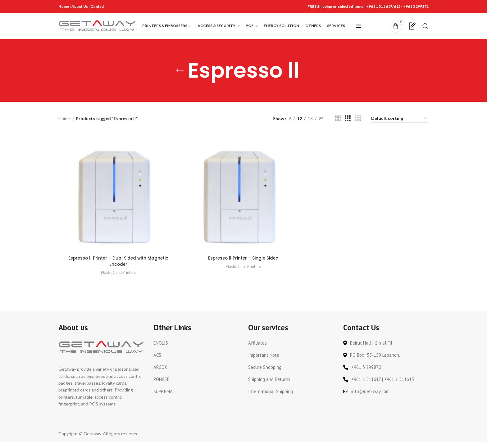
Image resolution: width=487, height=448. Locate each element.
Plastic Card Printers (118, 278)
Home (64, 6)
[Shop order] (400, 125)
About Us (80, 6)
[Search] (426, 29)
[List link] (196, 349)
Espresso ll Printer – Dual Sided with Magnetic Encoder (118, 267)
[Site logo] (97, 29)
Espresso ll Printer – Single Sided (244, 264)
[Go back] (180, 77)
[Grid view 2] (338, 125)
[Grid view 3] (348, 125)
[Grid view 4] (358, 125)
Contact (98, 6)
